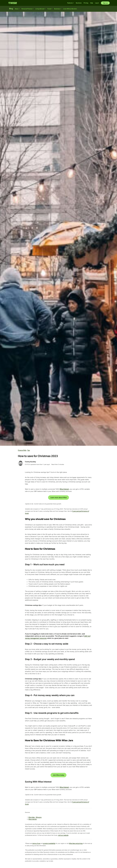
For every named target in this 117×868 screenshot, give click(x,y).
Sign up (105, 3)
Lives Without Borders (70, 9)
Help (92, 3)
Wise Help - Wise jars (35, 817)
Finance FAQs (22, 450)
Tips (29, 450)
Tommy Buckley (30, 462)
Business (79, 3)
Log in (97, 3)
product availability (49, 843)
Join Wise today (58, 775)
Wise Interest (64, 489)
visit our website (63, 835)
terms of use (36, 843)
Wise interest (33, 819)
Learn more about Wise (59, 498)
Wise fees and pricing (76, 843)
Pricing (86, 3)
